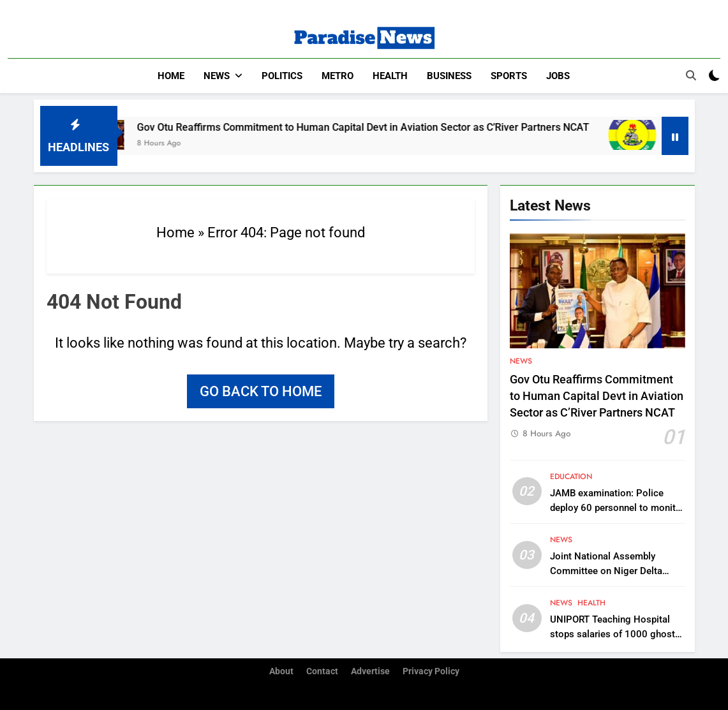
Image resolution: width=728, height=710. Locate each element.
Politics (282, 76)
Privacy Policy (431, 671)
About (281, 671)
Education (571, 477)
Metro (338, 76)
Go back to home (261, 391)
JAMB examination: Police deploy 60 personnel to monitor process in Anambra (617, 508)
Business (449, 76)
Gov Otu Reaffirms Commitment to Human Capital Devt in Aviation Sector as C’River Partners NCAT (378, 127)
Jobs (558, 76)
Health (390, 76)
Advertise (370, 671)
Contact (322, 671)
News (217, 76)
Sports (509, 76)
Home (171, 76)
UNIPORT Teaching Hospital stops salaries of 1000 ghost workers (613, 634)
